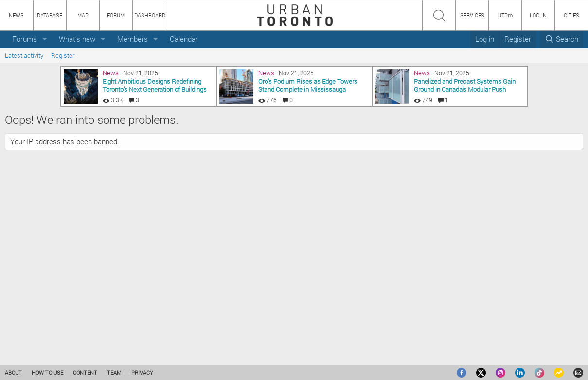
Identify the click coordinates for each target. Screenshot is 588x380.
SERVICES (472, 15)
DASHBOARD (150, 15)
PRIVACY (142, 372)
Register (63, 55)
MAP (83, 15)
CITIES (571, 15)
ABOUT (13, 372)
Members (133, 39)
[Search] (561, 39)
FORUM (116, 15)
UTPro (505, 15)
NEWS (16, 15)
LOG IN (538, 15)
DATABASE (50, 15)
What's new (77, 39)
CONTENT (85, 372)
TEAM (114, 372)
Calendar (184, 39)
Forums (25, 39)
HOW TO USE (47, 372)
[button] (45, 39)
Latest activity (24, 55)
